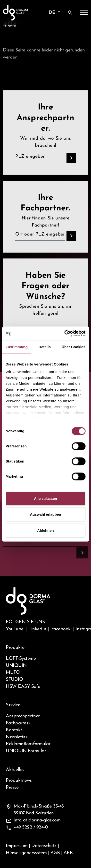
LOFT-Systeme (21, 659)
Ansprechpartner (23, 716)
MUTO (13, 672)
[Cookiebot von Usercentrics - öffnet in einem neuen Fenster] (65, 333)
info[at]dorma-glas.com (37, 820)
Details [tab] (45, 347)
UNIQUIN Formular (26, 751)
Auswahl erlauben (45, 514)
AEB (68, 853)
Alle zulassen (45, 498)
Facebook (61, 629)
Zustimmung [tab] (17, 347)
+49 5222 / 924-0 (31, 827)
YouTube (15, 629)
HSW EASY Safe (23, 687)
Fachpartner (18, 723)
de (53, 13)
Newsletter (17, 737)
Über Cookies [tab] (74, 347)
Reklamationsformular (28, 744)
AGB (55, 853)
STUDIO (14, 680)
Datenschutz (44, 846)
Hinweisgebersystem (26, 853)
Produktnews (19, 780)
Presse (12, 788)
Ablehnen (45, 530)
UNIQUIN (16, 666)
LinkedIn (37, 629)
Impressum (17, 846)
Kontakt (14, 730)
